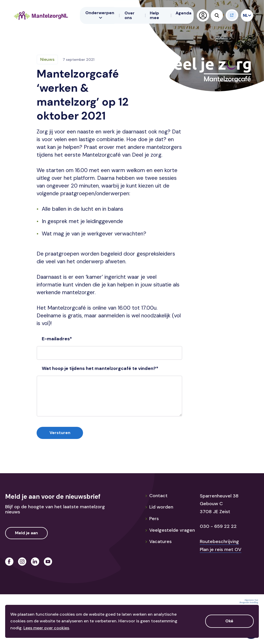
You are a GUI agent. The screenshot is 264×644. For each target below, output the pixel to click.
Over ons (130, 15)
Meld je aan (26, 533)
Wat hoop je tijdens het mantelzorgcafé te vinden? (100, 368)
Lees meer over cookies (46, 628)
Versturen (60, 433)
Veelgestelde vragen (170, 530)
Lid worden (159, 507)
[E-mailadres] (109, 353)
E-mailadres (57, 339)
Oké (229, 621)
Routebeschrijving (219, 541)
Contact (156, 496)
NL (246, 15)
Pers (152, 519)
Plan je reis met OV (221, 549)
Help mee (154, 15)
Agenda (183, 13)
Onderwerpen (100, 15)
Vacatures (158, 541)
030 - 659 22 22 (218, 526)
